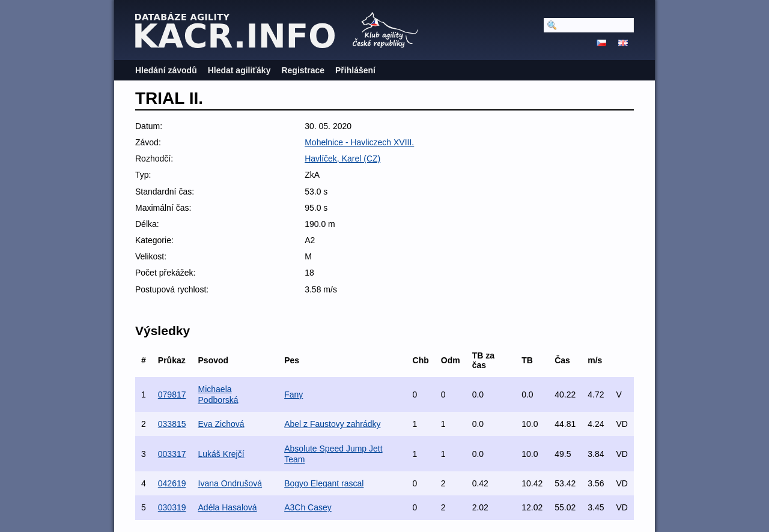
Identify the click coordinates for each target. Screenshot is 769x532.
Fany (293, 394)
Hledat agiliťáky (239, 70)
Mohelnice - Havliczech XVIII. (359, 142)
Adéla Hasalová (228, 507)
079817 (172, 394)
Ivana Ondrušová (230, 483)
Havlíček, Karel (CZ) (342, 159)
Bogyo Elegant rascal (324, 483)
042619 (172, 483)
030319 (172, 507)
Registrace (303, 70)
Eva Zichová (221, 424)
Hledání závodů (166, 70)
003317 (172, 454)
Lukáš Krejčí (221, 454)
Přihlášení (355, 70)
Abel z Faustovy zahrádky (332, 424)
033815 (172, 424)
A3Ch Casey (308, 507)
